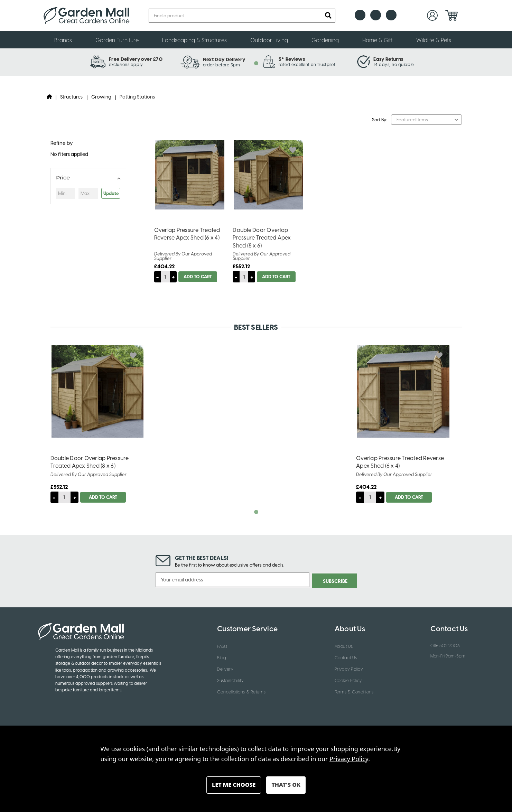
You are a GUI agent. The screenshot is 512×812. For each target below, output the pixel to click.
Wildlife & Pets (437, 40)
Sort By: (380, 119)
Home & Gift (381, 40)
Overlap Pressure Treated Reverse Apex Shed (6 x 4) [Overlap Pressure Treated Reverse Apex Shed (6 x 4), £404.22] (187, 233)
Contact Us (346, 656)
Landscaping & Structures (198, 40)
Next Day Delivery (224, 59)
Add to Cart (199, 276)
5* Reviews (292, 59)
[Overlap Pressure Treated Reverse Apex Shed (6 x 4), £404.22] (403, 391)
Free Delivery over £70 (136, 59)
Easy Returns (388, 59)
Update (111, 193)
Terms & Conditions (354, 691)
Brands (66, 40)
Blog (222, 656)
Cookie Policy (348, 679)
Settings (234, 785)
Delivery (225, 668)
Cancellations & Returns (241, 691)
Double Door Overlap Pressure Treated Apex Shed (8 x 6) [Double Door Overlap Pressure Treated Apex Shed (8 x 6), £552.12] (262, 237)
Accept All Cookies (286, 785)
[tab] (256, 63)
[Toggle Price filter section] (88, 179)
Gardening (328, 40)
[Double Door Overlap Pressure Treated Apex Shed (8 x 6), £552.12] (98, 391)
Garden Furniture (120, 40)
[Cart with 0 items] (452, 15)
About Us (344, 645)
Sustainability (230, 679)
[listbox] (426, 120)
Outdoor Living (272, 40)
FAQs (222, 645)
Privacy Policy (349, 668)
